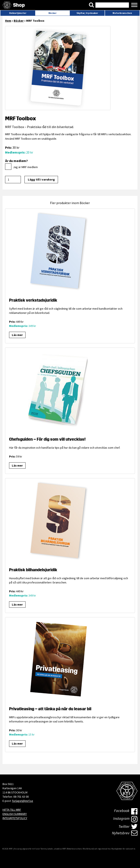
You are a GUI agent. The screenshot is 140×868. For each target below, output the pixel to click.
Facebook (126, 811)
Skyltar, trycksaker (87, 13)
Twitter (128, 827)
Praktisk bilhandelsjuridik (33, 570)
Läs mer (17, 335)
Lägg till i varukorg (41, 179)
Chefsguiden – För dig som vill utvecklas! (47, 439)
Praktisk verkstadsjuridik (33, 300)
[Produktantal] (13, 180)
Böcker (52, 13)
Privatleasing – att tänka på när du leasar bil (50, 709)
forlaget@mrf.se (23, 801)
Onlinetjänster (18, 13)
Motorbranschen (122, 13)
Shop (19, 5)
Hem (8, 21)
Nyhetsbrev (125, 833)
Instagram (125, 819)
